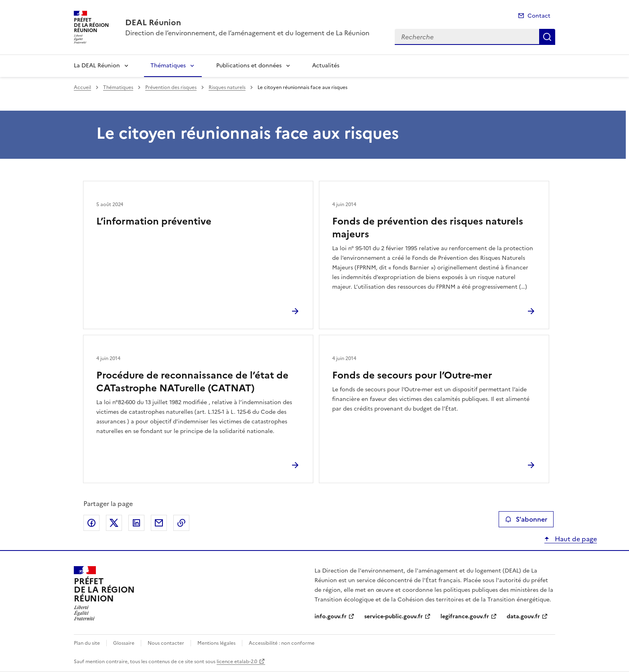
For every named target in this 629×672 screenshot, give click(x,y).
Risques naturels (227, 87)
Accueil (82, 87)
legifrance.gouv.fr (465, 616)
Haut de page (575, 539)
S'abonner (526, 519)
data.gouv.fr (523, 616)
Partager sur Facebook (91, 523)
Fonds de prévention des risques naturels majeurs (428, 228)
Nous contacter (166, 643)
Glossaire (124, 643)
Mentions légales (216, 643)
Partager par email (159, 523)
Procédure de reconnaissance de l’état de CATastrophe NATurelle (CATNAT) (192, 382)
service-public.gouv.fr (394, 616)
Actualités (326, 66)
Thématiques (168, 66)
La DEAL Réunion (97, 66)
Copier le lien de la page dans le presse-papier (181, 523)
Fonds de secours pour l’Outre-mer (412, 375)
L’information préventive (154, 221)
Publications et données (249, 66)
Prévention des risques (171, 87)
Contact (539, 16)
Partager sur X (114, 523)
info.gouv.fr (331, 616)
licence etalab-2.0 (237, 662)
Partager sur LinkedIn (136, 523)
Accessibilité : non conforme (282, 643)
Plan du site (87, 643)
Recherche (547, 37)
